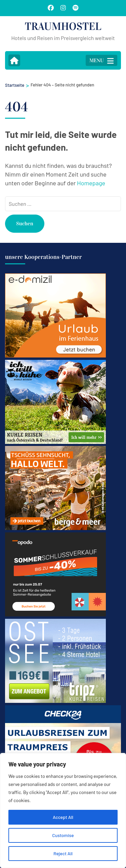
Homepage (91, 183)
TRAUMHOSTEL (63, 26)
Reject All (63, 853)
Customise (63, 835)
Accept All (63, 817)
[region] (63, 810)
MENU (101, 61)
